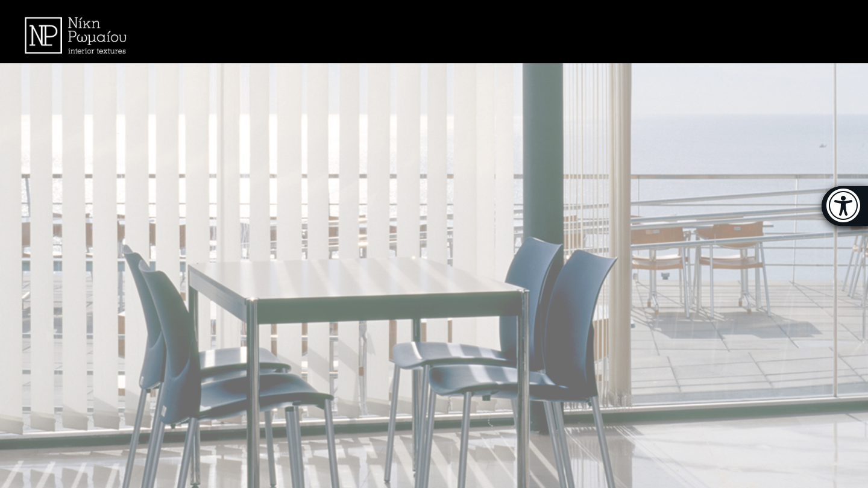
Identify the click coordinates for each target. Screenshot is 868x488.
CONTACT (743, 31)
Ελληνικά (808, 31)
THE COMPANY (628, 31)
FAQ (690, 31)
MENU (551, 32)
